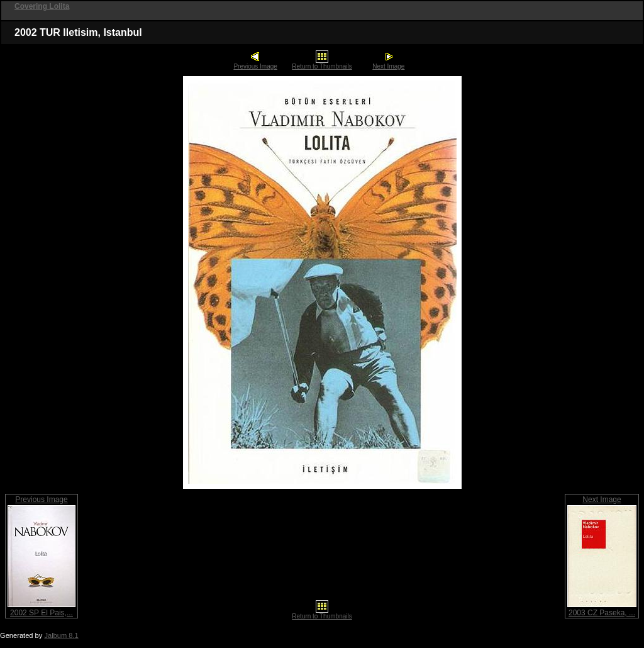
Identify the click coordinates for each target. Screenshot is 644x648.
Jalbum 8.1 (61, 635)
